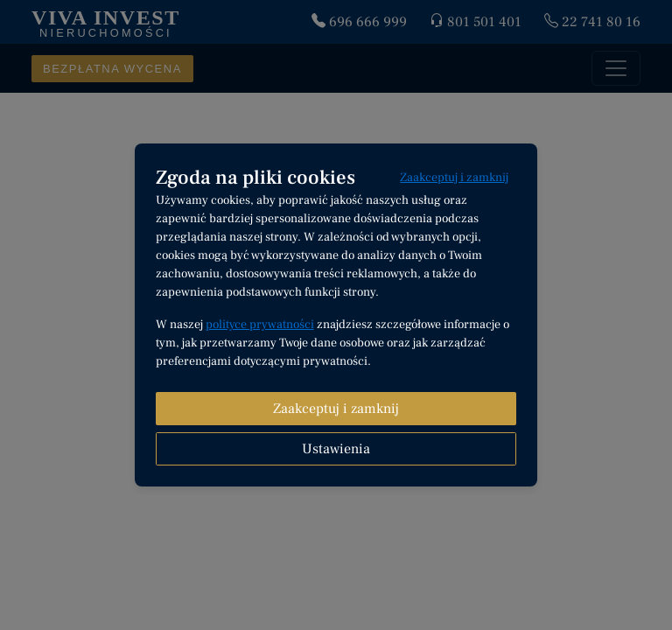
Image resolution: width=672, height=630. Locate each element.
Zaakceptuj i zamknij (454, 178)
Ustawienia (336, 449)
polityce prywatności (260, 325)
